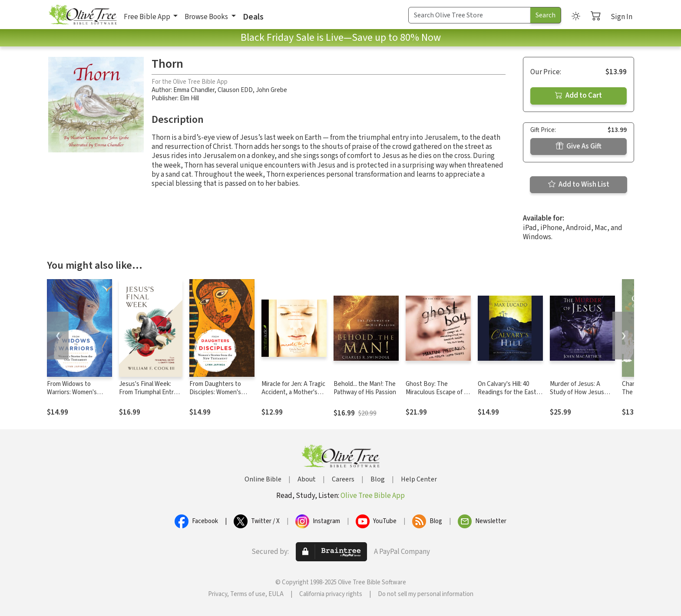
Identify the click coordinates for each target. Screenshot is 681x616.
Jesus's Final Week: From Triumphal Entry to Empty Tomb (148, 392)
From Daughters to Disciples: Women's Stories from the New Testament (218, 396)
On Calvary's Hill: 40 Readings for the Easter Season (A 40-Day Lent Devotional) (510, 396)
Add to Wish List (579, 184)
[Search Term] (469, 15)
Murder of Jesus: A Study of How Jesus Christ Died (577, 392)
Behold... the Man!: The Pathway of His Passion (365, 388)
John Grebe (271, 90)
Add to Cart (579, 96)
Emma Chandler (194, 90)
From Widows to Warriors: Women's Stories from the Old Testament (74, 396)
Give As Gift (579, 146)
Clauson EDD (235, 90)
